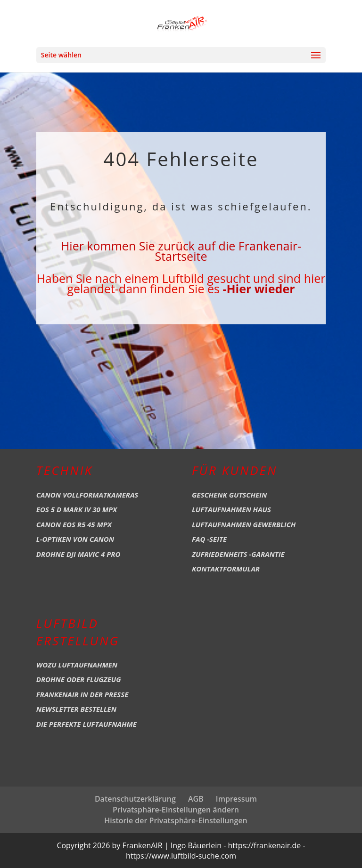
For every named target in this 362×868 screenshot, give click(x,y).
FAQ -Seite (209, 539)
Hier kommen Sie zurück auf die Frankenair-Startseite (181, 251)
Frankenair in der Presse (82, 694)
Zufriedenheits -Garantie (238, 554)
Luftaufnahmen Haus (231, 509)
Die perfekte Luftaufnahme (86, 724)
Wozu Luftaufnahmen (77, 665)
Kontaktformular (226, 569)
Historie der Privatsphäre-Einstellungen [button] (176, 820)
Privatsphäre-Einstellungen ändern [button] (176, 810)
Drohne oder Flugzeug (79, 679)
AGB (196, 799)
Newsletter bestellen (76, 709)
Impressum (236, 799)
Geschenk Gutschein (229, 495)
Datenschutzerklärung (135, 799)
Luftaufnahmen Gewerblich (244, 524)
